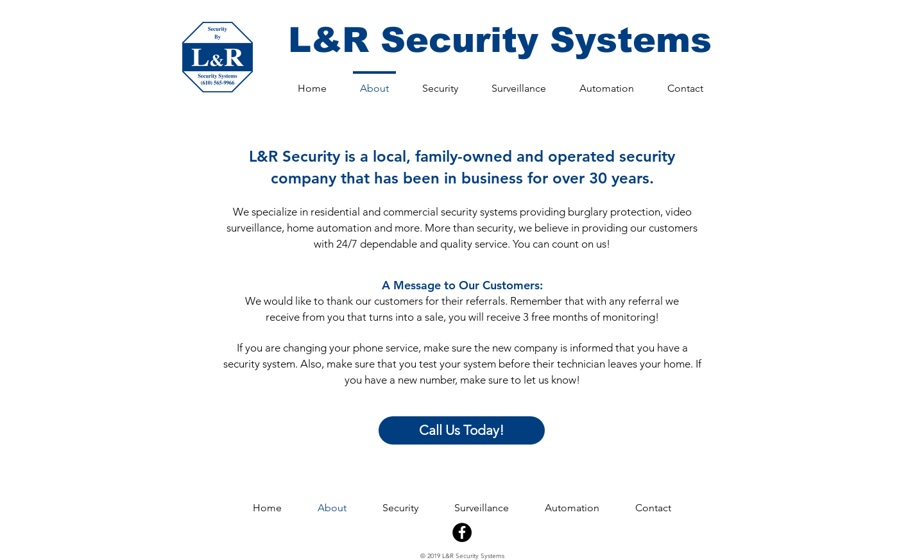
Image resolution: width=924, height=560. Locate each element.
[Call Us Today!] (462, 430)
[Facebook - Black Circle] (462, 532)
